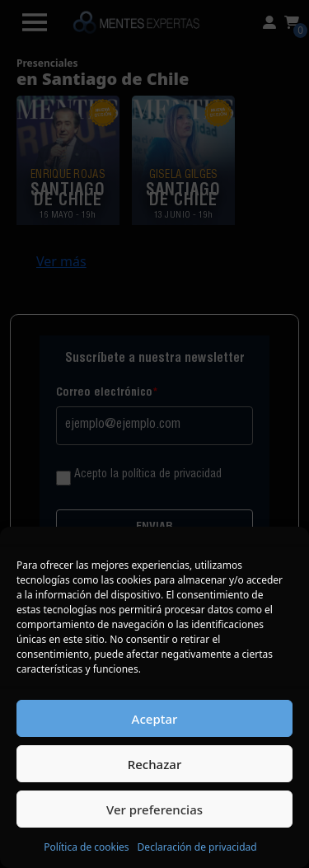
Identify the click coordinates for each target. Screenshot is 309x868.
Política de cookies (86, 847)
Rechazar (155, 764)
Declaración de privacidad (197, 847)
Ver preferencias (154, 809)
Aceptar (155, 719)
